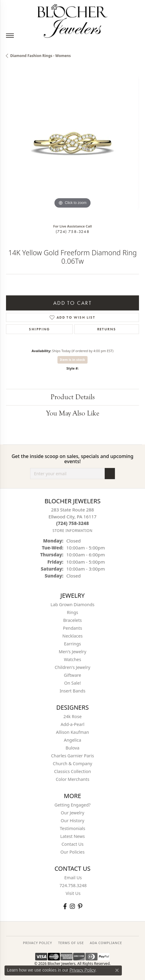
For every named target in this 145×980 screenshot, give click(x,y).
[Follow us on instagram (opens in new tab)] (72, 906)
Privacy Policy (82, 970)
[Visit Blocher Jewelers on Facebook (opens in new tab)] (65, 906)
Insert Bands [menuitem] (72, 691)
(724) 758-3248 (72, 231)
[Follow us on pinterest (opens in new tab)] (80, 906)
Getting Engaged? (72, 805)
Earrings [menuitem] (72, 644)
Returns (107, 329)
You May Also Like (73, 413)
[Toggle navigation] (10, 36)
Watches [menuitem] (72, 659)
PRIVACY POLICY (37, 943)
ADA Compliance (106, 943)
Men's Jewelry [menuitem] (72, 652)
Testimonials (72, 828)
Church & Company (73, 764)
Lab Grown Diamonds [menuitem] (72, 605)
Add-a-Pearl (73, 724)
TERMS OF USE (71, 943)
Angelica (72, 740)
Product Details (73, 397)
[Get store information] (72, 531)
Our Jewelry (72, 813)
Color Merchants (72, 779)
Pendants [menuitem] (72, 628)
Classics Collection (73, 771)
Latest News (72, 836)
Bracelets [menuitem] (72, 620)
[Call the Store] (73, 523)
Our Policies (72, 852)
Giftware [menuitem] (72, 675)
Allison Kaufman (72, 732)
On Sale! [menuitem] (72, 683)
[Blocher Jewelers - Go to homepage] (72, 20)
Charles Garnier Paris (73, 756)
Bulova (72, 748)
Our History (72, 821)
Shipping (39, 329)
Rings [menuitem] (72, 612)
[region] (72, 143)
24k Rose (73, 716)
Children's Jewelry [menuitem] (72, 667)
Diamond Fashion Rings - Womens (40, 56)
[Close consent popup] (117, 970)
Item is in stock (72, 360)
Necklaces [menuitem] (72, 636)
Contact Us (72, 844)
